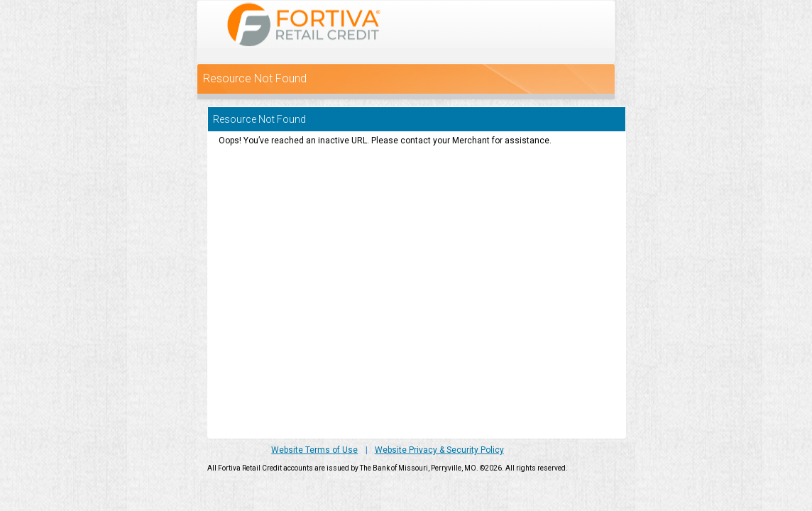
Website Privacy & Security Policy (439, 450)
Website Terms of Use (314, 450)
